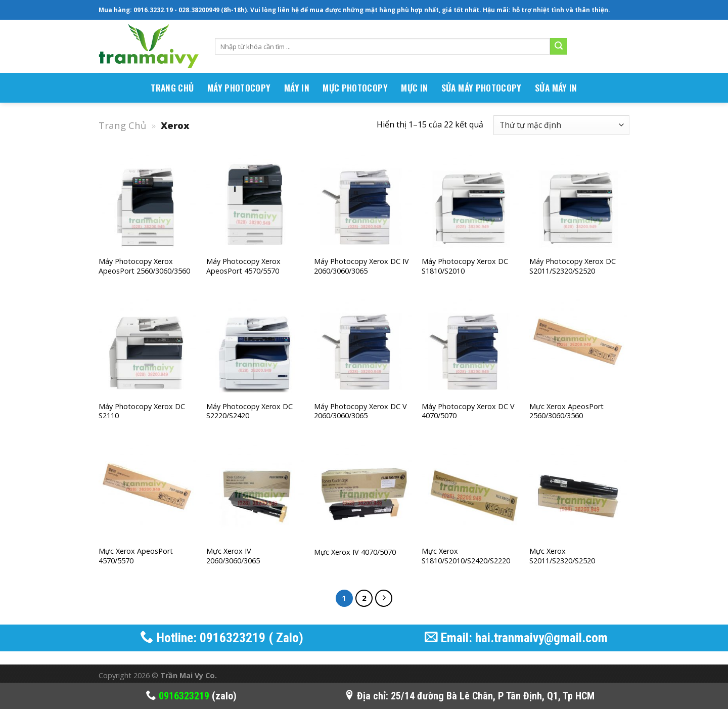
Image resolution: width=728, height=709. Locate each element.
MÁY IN (297, 87)
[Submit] (559, 47)
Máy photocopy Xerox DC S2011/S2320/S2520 (573, 266)
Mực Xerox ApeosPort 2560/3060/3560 (566, 411)
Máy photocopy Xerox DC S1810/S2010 (465, 266)
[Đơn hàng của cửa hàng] (561, 125)
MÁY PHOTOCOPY (239, 87)
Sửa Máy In (556, 87)
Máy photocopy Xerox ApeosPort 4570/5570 (243, 266)
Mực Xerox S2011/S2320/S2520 (562, 556)
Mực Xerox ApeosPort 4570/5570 (136, 556)
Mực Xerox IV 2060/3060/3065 (233, 556)
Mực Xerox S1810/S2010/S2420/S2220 (466, 556)
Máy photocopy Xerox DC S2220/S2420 (249, 411)
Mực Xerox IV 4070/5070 (355, 552)
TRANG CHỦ (172, 87)
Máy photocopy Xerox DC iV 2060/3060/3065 (361, 266)
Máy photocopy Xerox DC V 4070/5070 (468, 411)
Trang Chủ (122, 125)
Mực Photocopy (355, 87)
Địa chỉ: (368, 696)
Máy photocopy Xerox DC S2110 (142, 411)
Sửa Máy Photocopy (482, 87)
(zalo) (191, 696)
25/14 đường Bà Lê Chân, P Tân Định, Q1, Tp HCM (493, 696)
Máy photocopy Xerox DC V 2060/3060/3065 (360, 411)
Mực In (414, 87)
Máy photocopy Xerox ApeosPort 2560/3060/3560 (144, 266)
